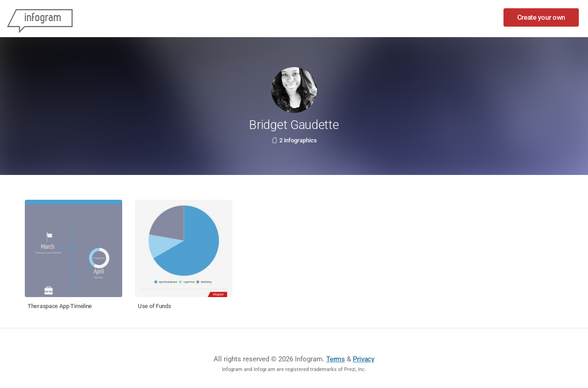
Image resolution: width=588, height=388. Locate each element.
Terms (336, 359)
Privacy (364, 359)
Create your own (541, 17)
